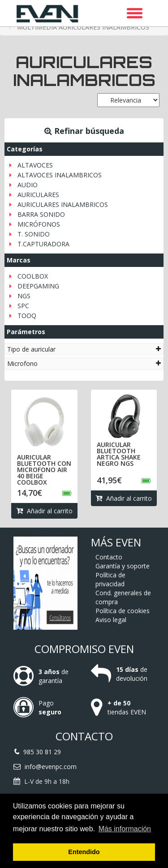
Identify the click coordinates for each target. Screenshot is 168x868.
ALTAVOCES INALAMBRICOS (60, 175)
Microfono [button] (84, 363)
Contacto (109, 557)
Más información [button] (125, 829)
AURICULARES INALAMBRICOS (63, 204)
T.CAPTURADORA (43, 244)
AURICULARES (38, 195)
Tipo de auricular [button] (84, 349)
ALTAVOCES (35, 165)
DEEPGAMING (38, 286)
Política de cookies (123, 611)
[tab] (84, 349)
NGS (24, 296)
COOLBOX (33, 276)
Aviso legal (111, 620)
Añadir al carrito (44, 511)
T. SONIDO (34, 234)
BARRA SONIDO (41, 214)
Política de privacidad (110, 579)
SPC (23, 306)
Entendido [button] (84, 852)
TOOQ (27, 316)
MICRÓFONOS (39, 224)
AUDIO (28, 185)
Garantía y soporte (123, 566)
